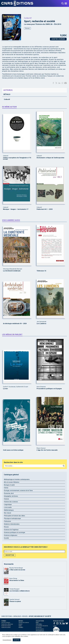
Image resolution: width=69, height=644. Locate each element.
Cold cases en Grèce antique (13, 450)
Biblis (37, 623)
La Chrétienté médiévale (12, 271)
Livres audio (8, 507)
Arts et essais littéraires (12, 482)
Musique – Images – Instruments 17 (16, 209)
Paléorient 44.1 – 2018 (45, 209)
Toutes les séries (6, 627)
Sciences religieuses (11, 535)
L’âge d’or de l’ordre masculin (47, 450)
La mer (6, 389)
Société (6, 538)
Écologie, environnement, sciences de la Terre (18, 491)
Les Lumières (42, 324)
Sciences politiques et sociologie (15, 532)
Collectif (28, 18)
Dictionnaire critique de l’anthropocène (50, 158)
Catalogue (17, 616)
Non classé (8, 513)
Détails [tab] (7, 94)
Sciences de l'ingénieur (11, 530)
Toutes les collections (7, 624)
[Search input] (33, 466)
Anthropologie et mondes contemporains (17, 479)
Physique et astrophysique (12, 518)
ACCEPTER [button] (17, 640)
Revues (27, 28)
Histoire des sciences (11, 502)
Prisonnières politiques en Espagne (49, 389)
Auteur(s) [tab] (8, 90)
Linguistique (8, 505)
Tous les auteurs (6, 623)
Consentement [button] (7, 640)
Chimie (6, 488)
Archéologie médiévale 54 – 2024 (15, 324)
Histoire (6, 499)
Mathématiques (9, 510)
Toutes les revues (6, 626)
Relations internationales (12, 524)
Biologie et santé (9, 485)
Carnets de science (24, 623)
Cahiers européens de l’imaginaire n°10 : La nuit (17, 158)
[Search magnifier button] (64, 466)
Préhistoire (7, 521)
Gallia (20, 626)
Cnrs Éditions (7, 616)
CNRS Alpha (39, 624)
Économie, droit (9, 493)
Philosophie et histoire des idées (14, 516)
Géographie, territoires (11, 496)
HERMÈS (21, 627)
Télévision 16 (41, 271)
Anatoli (20, 624)
